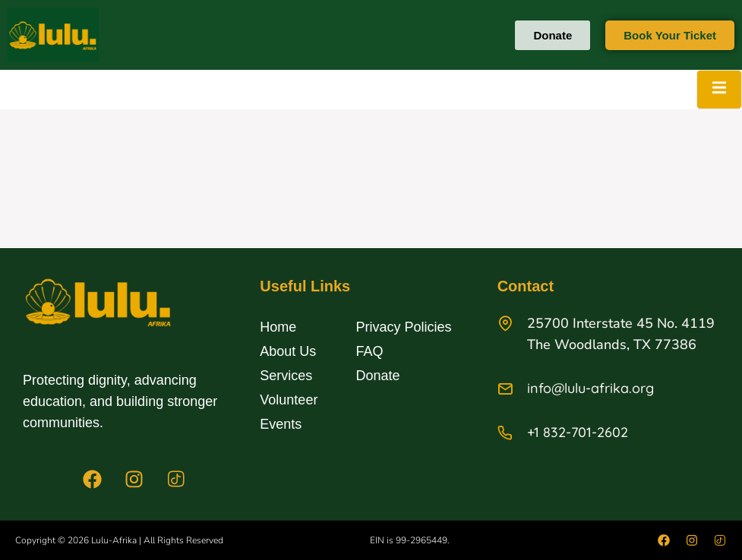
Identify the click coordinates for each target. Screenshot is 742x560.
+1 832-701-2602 (578, 432)
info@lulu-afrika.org (590, 388)
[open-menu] (719, 90)
